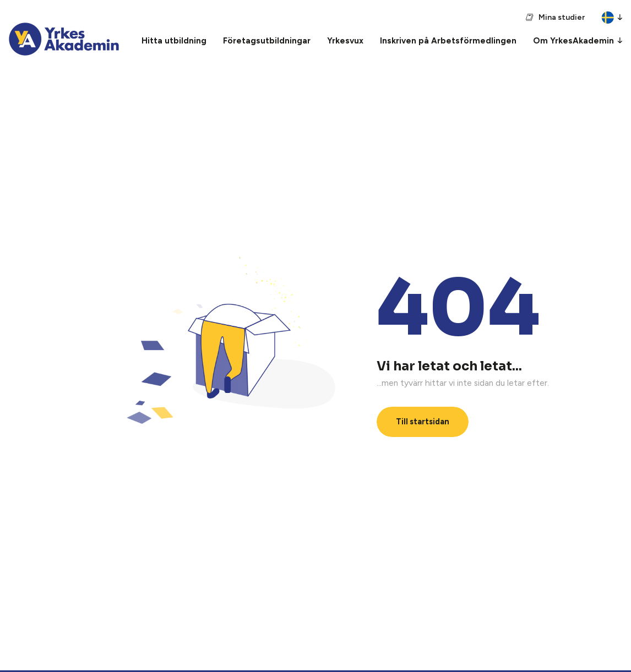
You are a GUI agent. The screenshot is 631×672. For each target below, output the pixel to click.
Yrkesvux (345, 41)
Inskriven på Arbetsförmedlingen (448, 41)
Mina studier (562, 17)
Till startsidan (423, 422)
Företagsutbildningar (267, 41)
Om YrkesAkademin (573, 41)
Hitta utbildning (174, 41)
